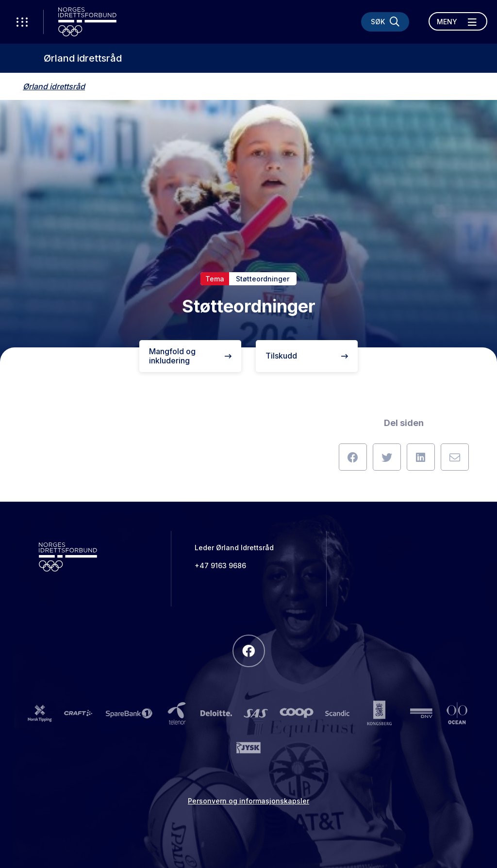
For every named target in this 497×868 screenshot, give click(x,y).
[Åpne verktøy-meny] (22, 22)
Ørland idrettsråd (83, 58)
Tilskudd (307, 356)
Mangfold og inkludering (190, 356)
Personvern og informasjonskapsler (248, 801)
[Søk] (385, 22)
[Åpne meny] (458, 21)
